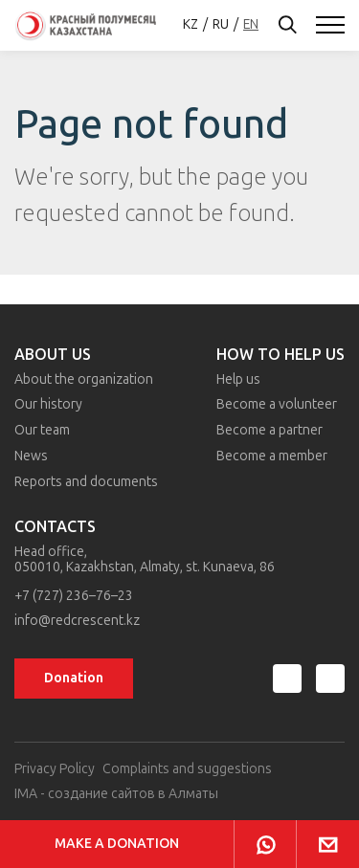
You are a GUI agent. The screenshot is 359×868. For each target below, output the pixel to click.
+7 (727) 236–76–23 (74, 596)
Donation (74, 678)
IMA (26, 794)
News (31, 456)
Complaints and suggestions (187, 769)
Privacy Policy (55, 769)
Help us (238, 379)
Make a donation (117, 844)
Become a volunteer (277, 404)
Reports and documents (86, 482)
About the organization (84, 379)
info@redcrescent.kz (77, 621)
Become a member (272, 456)
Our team (42, 430)
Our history (48, 404)
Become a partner (269, 430)
